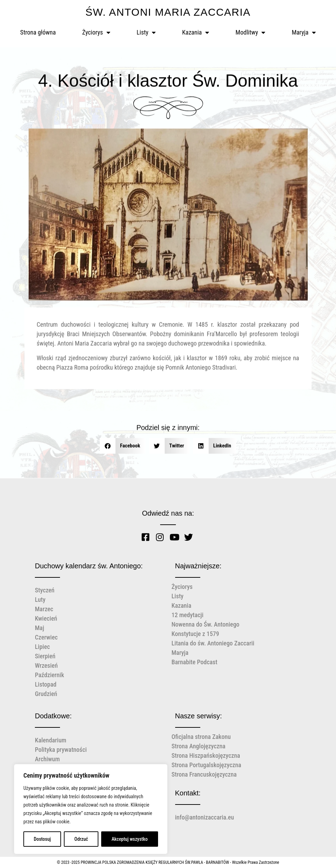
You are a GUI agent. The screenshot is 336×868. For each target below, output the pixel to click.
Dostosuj (42, 839)
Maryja (304, 32)
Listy (146, 32)
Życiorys (96, 32)
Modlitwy (250, 32)
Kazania (196, 32)
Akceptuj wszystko (129, 839)
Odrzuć (81, 839)
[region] (91, 809)
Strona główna (38, 32)
